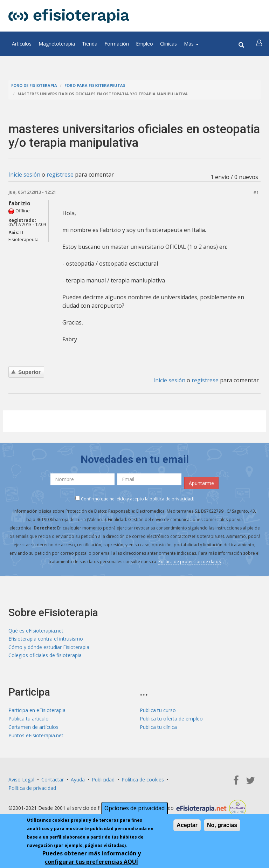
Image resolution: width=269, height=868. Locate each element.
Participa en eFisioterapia (37, 711)
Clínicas (168, 44)
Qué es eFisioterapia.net (36, 630)
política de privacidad (171, 498)
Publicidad (103, 781)
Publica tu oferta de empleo (171, 720)
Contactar (53, 781)
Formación (117, 44)
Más (191, 44)
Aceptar (187, 825)
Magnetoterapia (57, 44)
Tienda (90, 44)
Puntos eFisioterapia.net (36, 736)
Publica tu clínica (158, 728)
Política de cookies (143, 781)
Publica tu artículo (29, 720)
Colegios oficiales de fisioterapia (45, 655)
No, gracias (222, 825)
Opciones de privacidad (134, 808)
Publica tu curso (158, 711)
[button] (260, 44)
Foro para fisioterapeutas (95, 85)
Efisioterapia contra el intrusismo (46, 639)
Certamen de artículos (33, 728)
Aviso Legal (21, 781)
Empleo (144, 44)
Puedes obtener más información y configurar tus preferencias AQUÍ (92, 857)
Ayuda (78, 781)
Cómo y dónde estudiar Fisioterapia (49, 647)
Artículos (22, 44)
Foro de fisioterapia (34, 85)
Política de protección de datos (189, 561)
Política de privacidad (32, 789)
